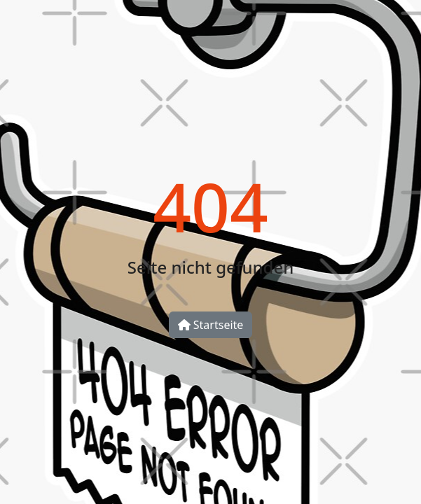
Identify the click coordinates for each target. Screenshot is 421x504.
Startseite (211, 325)
